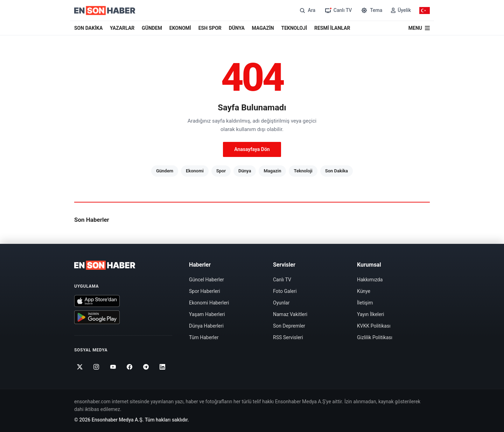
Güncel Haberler (206, 280)
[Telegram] (146, 367)
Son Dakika (337, 171)
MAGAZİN (263, 28)
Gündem (165, 171)
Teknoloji (303, 171)
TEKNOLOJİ (294, 28)
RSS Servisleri (288, 337)
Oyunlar (281, 303)
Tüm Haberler (204, 337)
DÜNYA (237, 28)
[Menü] (419, 28)
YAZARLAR (122, 28)
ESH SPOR (210, 28)
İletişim (365, 303)
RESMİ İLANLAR (332, 28)
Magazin (272, 171)
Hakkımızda (370, 280)
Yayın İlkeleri (370, 314)
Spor (221, 171)
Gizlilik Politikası (375, 337)
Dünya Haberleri (206, 326)
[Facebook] (130, 367)
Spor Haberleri (205, 291)
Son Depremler (289, 326)
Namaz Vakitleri (290, 314)
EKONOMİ (180, 28)
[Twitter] (80, 367)
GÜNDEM (152, 28)
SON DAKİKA (88, 28)
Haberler (200, 265)
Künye (364, 291)
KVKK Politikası (374, 326)
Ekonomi (195, 171)
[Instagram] (96, 367)
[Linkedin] (163, 367)
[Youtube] (113, 367)
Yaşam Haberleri (207, 314)
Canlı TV (282, 280)
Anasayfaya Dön (252, 149)
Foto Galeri (285, 291)
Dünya (245, 171)
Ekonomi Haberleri (209, 303)
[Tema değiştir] (371, 10)
